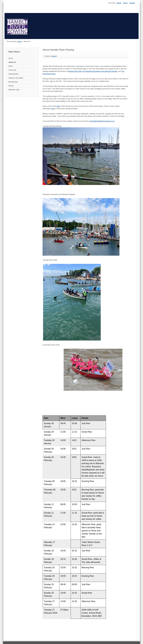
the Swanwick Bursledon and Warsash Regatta (100, 71)
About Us (12, 62)
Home (19, 41)
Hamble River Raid (75, 71)
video (58, 106)
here (53, 109)
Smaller (132, 3)
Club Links (12, 70)
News (11, 66)
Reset (125, 3)
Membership (13, 82)
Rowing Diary (14, 74)
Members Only (14, 90)
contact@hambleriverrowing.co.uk (102, 121)
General (54, 56)
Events (11, 86)
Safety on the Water (16, 78)
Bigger (119, 3)
